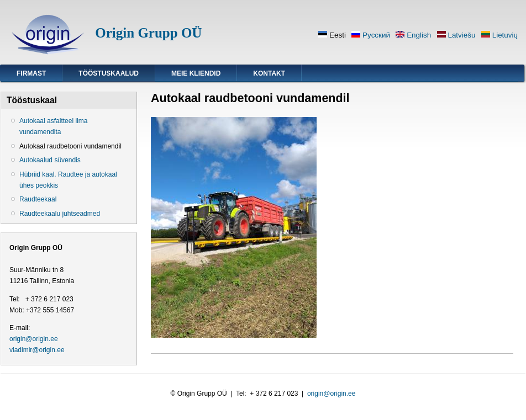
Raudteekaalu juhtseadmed (60, 214)
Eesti (332, 35)
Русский (371, 35)
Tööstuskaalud (109, 73)
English (413, 35)
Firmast (31, 73)
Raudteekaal (38, 199)
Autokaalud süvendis (50, 160)
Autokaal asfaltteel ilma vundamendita (53, 126)
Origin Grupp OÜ (148, 33)
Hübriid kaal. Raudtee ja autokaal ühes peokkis (68, 180)
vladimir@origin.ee (37, 350)
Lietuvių (499, 35)
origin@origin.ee (34, 339)
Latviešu (456, 35)
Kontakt (269, 73)
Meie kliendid (196, 73)
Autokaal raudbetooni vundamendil (70, 146)
